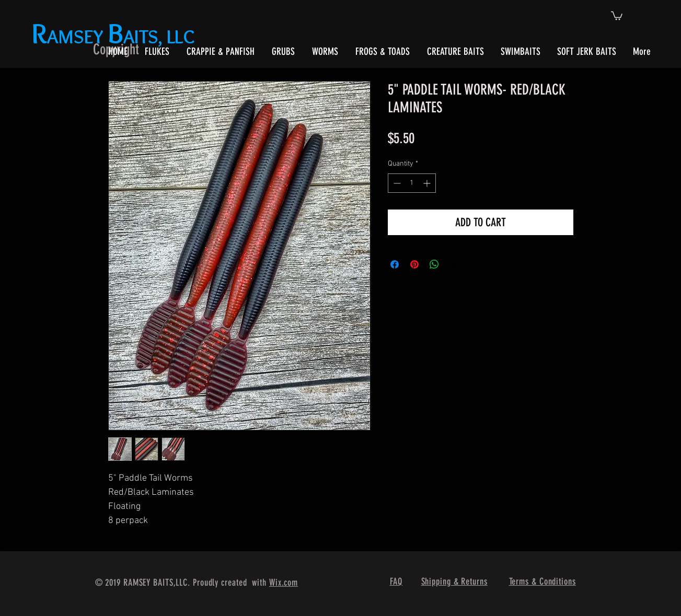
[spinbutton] (412, 183)
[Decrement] (396, 183)
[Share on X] (454, 264)
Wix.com (284, 583)
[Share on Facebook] (395, 264)
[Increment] (428, 183)
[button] (617, 15)
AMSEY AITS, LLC (115, 36)
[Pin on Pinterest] (414, 264)
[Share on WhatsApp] (434, 264)
